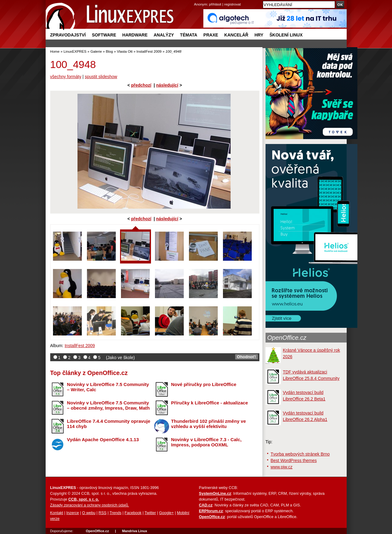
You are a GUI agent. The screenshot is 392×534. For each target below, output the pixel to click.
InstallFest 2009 (149, 51)
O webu (89, 513)
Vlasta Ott (125, 51)
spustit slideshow (101, 77)
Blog (109, 51)
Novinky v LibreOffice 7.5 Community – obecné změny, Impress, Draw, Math (108, 405)
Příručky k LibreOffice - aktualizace (210, 403)
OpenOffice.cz (287, 338)
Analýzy (164, 35)
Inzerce (73, 513)
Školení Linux (286, 35)
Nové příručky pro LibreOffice (204, 384)
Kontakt (57, 513)
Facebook (133, 513)
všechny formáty (66, 77)
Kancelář (236, 35)
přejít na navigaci (196, 0)
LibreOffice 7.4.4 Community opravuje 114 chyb (109, 424)
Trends (116, 513)
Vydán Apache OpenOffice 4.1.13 (103, 439)
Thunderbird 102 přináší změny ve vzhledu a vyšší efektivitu (209, 424)
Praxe (211, 35)
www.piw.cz (282, 467)
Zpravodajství (68, 35)
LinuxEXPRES (75, 51)
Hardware (135, 35)
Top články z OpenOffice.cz (89, 373)
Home (55, 51)
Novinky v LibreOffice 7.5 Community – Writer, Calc (108, 387)
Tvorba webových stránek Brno (300, 454)
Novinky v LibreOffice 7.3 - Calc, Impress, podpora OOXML (206, 442)
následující (167, 85)
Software (104, 35)
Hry (259, 35)
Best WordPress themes (294, 460)
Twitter (150, 513)
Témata (189, 35)
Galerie (96, 51)
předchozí (141, 85)
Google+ (166, 513)
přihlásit (215, 4)
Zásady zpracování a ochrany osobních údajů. (90, 505)
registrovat (232, 4)
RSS (103, 513)
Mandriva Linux (134, 531)
